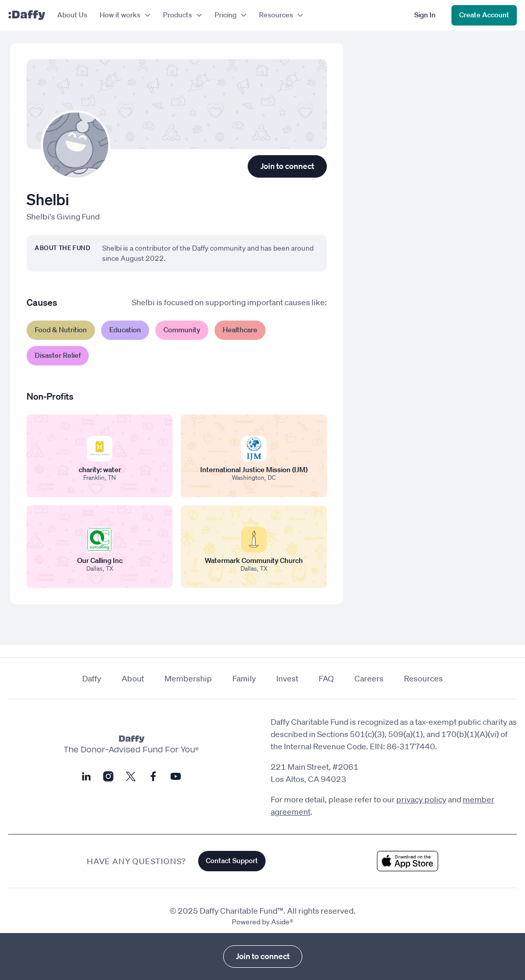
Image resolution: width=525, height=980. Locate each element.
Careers (369, 678)
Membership (188, 678)
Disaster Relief (58, 355)
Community (182, 330)
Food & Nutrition (61, 330)
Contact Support (232, 861)
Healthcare (240, 330)
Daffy (92, 678)
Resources (423, 678)
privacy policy (421, 799)
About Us (72, 15)
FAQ (326, 678)
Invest (287, 678)
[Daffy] (27, 15)
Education (125, 330)
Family (244, 678)
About (133, 678)
